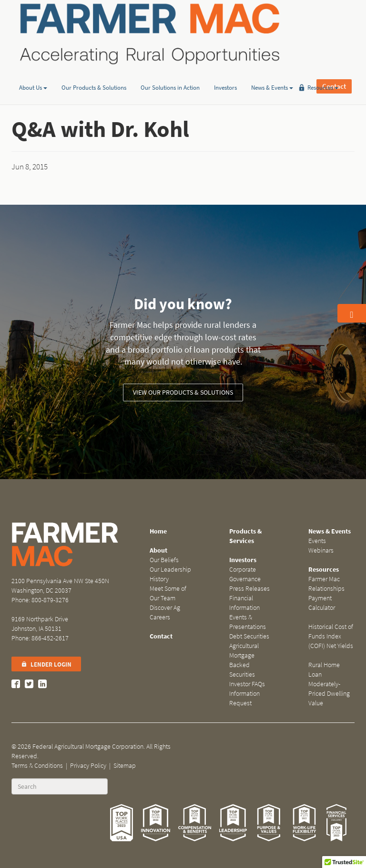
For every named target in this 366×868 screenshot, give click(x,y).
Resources (323, 73)
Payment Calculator (322, 603)
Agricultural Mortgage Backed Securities (244, 660)
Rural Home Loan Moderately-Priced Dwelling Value (329, 684)
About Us (33, 73)
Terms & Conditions (37, 766)
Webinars (321, 550)
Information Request (244, 698)
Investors (225, 73)
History (159, 579)
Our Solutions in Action (170, 73)
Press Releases (249, 589)
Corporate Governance (245, 574)
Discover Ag (165, 608)
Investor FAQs (247, 684)
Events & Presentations (248, 622)
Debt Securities (249, 636)
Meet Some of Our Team (168, 593)
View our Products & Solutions (183, 392)
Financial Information (244, 603)
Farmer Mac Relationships (326, 584)
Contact (334, 33)
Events (317, 541)
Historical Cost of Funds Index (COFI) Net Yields (331, 636)
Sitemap (125, 766)
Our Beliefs (164, 560)
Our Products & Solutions (94, 73)
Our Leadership (170, 570)
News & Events (272, 73)
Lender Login (46, 664)
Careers (160, 617)
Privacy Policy (88, 766)
